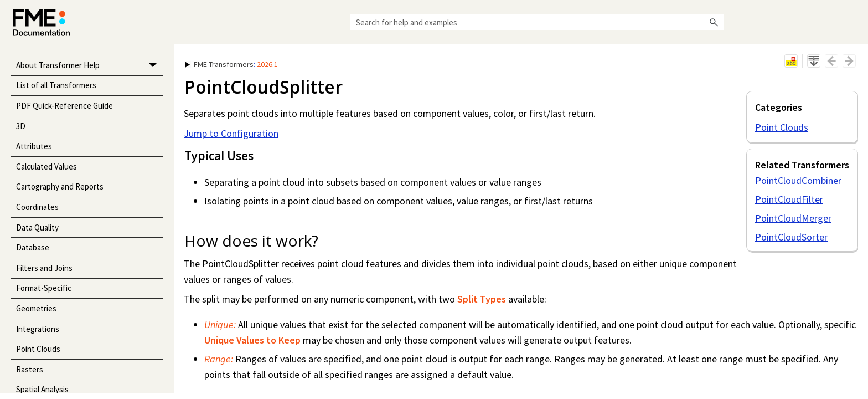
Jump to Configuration (231, 133)
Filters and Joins (44, 268)
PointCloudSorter (791, 237)
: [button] (231, 64)
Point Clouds (38, 349)
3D (21, 126)
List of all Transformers (56, 85)
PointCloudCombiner (798, 180)
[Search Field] (537, 22)
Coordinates (37, 207)
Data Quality (37, 227)
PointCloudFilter (789, 199)
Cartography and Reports (60, 186)
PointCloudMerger (793, 218)
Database (33, 247)
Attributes (34, 146)
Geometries (36, 308)
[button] (714, 22)
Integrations (38, 329)
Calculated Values (46, 167)
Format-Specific (44, 288)
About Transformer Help (89, 66)
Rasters (30, 369)
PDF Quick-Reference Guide (64, 106)
